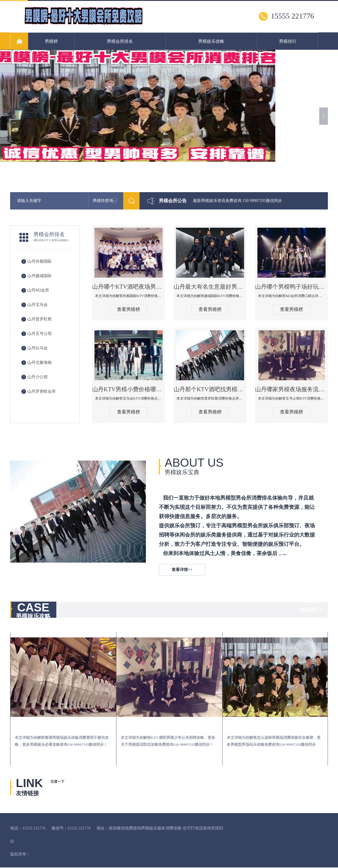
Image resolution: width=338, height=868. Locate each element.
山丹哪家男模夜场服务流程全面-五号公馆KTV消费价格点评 (291, 389)
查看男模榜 (129, 309)
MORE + (311, 610)
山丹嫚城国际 (40, 276)
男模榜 (51, 41)
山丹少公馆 (38, 377)
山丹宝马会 (38, 305)
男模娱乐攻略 (211, 41)
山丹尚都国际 (40, 261)
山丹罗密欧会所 (42, 391)
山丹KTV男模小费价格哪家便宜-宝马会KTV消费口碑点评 (129, 389)
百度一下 (57, 782)
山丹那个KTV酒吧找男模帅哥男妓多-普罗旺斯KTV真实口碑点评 (210, 389)
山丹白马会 (38, 348)
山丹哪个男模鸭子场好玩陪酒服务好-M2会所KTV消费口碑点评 (291, 287)
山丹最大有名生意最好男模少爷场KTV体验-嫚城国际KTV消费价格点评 (210, 287)
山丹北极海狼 (40, 362)
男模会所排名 (120, 41)
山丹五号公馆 (40, 334)
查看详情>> (182, 570)
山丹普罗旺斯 (40, 319)
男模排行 (288, 41)
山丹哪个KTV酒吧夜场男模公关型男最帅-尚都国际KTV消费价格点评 (129, 287)
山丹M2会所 (38, 290)
